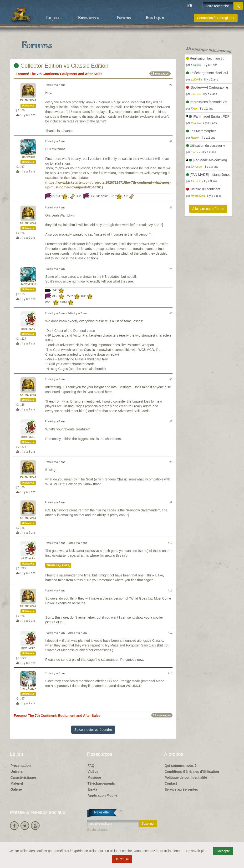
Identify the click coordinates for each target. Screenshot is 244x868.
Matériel (17, 783)
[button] (192, 6)
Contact (171, 783)
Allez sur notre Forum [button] (208, 209)
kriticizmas (28, 100)
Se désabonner (98, 830)
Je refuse (122, 859)
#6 (171, 379)
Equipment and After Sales (81, 74)
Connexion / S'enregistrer (216, 18)
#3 (171, 207)
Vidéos (93, 772)
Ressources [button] (90, 18)
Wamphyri (28, 157)
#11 (170, 590)
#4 (171, 269)
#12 (170, 633)
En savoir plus (197, 851)
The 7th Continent (44, 74)
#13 (170, 673)
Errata (92, 789)
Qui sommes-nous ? (181, 766)
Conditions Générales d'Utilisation (192, 772)
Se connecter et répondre (93, 730)
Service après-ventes (181, 789)
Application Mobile (102, 795)
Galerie (16, 789)
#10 (170, 543)
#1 (171, 85)
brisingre (28, 329)
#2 (171, 141)
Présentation (21, 766)
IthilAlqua (28, 689)
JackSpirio (28, 284)
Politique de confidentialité (186, 777)
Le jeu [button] (54, 18)
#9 (171, 502)
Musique (94, 777)
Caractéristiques (24, 777)
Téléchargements (101, 783)
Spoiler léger (58, 565)
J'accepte (223, 851)
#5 (171, 313)
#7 (171, 421)
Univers (17, 772)
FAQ (91, 766)
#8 (171, 462)
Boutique (155, 18)
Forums (124, 18)
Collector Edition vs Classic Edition (61, 66)
